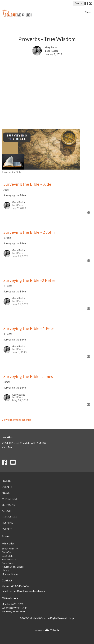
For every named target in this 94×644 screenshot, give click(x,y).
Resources (10, 517)
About (7, 511)
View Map (7, 447)
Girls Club (7, 552)
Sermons (8, 505)
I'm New (7, 523)
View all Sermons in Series (17, 420)
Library (5, 570)
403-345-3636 (20, 586)
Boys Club (7, 556)
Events (7, 487)
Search (79, 3)
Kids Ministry (9, 559)
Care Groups (9, 563)
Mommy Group (10, 574)
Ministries (10, 499)
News (6, 493)
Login (72, 618)
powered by (47, 630)
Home (6, 481)
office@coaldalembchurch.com (27, 591)
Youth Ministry (10, 549)
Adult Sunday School (13, 567)
